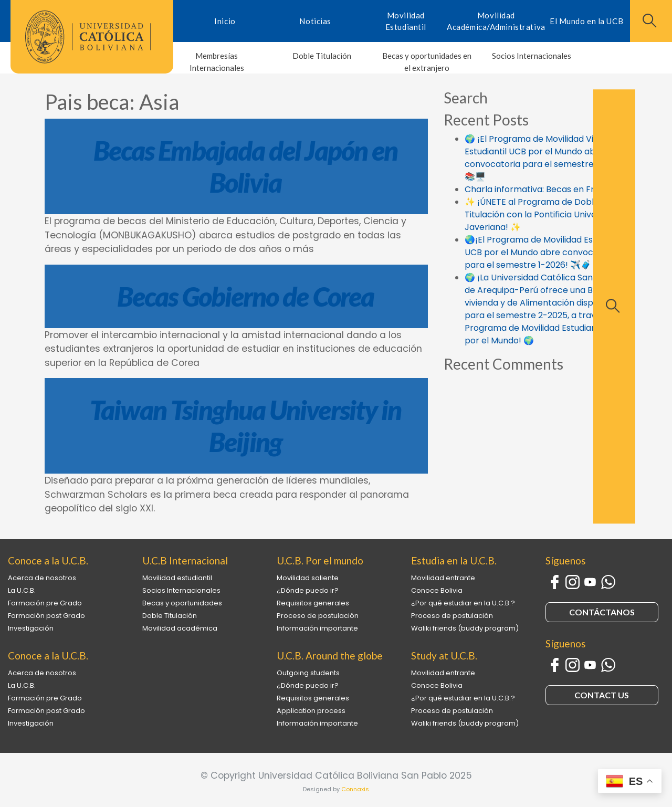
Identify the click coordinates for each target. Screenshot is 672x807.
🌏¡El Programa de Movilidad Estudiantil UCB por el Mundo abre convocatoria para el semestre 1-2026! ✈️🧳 (545, 252)
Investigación (31, 628)
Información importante (317, 628)
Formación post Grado (46, 616)
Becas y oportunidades (182, 603)
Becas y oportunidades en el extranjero (427, 62)
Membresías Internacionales (217, 62)
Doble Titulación (322, 56)
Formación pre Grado (45, 603)
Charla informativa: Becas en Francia (541, 189)
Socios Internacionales (532, 56)
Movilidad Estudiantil (406, 21)
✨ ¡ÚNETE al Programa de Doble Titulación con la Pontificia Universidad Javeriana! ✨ (543, 214)
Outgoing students (308, 673)
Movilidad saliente (308, 578)
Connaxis (355, 789)
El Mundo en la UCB (586, 21)
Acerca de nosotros (42, 578)
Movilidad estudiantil (177, 578)
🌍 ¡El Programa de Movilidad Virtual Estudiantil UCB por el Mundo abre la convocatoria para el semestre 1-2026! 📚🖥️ (545, 158)
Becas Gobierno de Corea (245, 296)
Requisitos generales (313, 603)
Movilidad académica (180, 628)
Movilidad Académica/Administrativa (496, 21)
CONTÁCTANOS (602, 612)
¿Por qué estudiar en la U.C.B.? (463, 603)
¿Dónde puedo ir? (308, 590)
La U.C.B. (22, 590)
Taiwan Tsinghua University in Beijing (246, 426)
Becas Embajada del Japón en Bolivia (245, 166)
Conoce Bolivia (437, 590)
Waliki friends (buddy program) (465, 628)
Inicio (225, 21)
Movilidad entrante (443, 578)
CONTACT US (602, 695)
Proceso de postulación (318, 616)
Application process (311, 711)
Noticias (315, 21)
